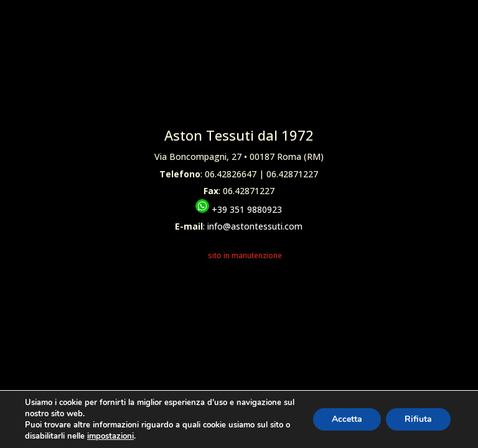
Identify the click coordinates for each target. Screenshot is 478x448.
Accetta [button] (347, 419)
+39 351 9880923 (239, 209)
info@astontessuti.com (255, 226)
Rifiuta (418, 419)
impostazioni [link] (110, 436)
